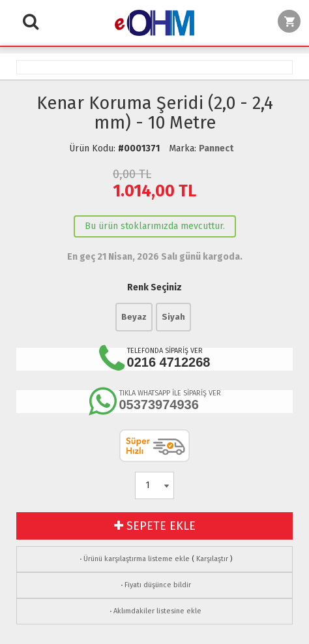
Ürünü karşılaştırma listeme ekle (134, 559)
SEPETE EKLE (155, 526)
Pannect (216, 148)
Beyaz (134, 317)
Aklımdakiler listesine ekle (154, 611)
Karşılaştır (212, 559)
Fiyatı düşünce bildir (155, 585)
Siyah (173, 317)
